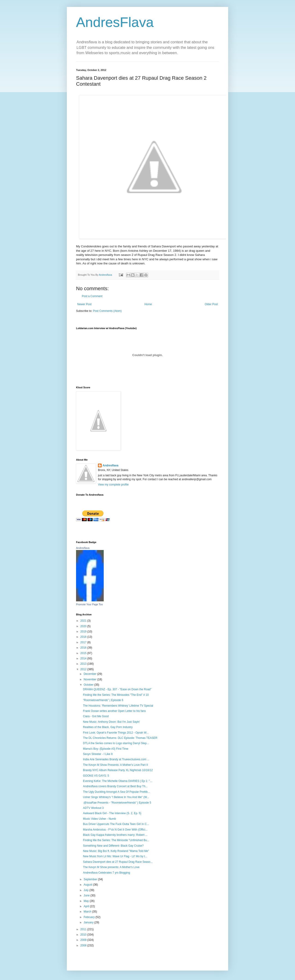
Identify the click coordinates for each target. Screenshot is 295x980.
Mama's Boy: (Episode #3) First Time (106, 749)
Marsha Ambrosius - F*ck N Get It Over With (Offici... (115, 830)
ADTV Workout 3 (93, 808)
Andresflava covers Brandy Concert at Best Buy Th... (115, 786)
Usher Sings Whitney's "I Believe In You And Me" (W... (116, 797)
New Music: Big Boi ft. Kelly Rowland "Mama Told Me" (116, 851)
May (87, 901)
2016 (84, 648)
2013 (84, 664)
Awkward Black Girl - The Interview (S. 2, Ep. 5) (112, 813)
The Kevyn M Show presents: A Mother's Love (111, 867)
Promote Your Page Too (89, 604)
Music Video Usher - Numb (99, 819)
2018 (84, 637)
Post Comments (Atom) (107, 311)
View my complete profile (113, 485)
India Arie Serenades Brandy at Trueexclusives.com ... (116, 759)
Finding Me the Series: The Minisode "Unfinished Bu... (116, 840)
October (89, 685)
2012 (84, 669)
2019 (84, 632)
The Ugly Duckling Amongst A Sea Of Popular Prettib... (117, 792)
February (90, 917)
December (90, 674)
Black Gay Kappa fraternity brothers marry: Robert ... (115, 835)
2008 (84, 945)
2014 (84, 658)
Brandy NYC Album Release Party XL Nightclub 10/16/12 (118, 770)
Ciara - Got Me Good (96, 716)
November (90, 679)
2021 (84, 621)
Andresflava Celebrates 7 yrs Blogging (106, 873)
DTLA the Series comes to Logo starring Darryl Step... (116, 743)
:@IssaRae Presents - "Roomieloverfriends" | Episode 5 (117, 803)
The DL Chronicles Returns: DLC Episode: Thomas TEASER (120, 738)
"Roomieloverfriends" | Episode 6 (103, 700)
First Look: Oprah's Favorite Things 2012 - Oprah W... (116, 733)
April (87, 906)
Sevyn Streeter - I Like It (98, 754)
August (88, 885)
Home (148, 304)
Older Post (211, 304)
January (89, 922)
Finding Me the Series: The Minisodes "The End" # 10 (116, 695)
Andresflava (111, 465)
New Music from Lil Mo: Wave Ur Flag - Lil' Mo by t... (115, 856)
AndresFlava (115, 22)
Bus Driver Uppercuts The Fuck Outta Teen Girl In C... (116, 824)
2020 (84, 626)
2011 (84, 929)
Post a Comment (92, 296)
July (87, 890)
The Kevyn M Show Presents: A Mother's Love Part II (115, 765)
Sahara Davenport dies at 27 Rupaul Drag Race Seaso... (118, 862)
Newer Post (84, 304)
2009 (84, 940)
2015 (84, 653)
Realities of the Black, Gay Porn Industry (108, 727)
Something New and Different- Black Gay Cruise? (113, 846)
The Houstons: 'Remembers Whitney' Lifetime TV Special (118, 706)
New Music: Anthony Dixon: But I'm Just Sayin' (111, 722)
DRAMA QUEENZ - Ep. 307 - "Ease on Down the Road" (117, 689)
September (91, 879)
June (87, 895)
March (88, 912)
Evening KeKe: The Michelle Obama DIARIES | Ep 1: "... (118, 781)
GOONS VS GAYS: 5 (96, 776)
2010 (84, 935)
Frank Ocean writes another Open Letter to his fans (114, 711)
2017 (84, 642)
